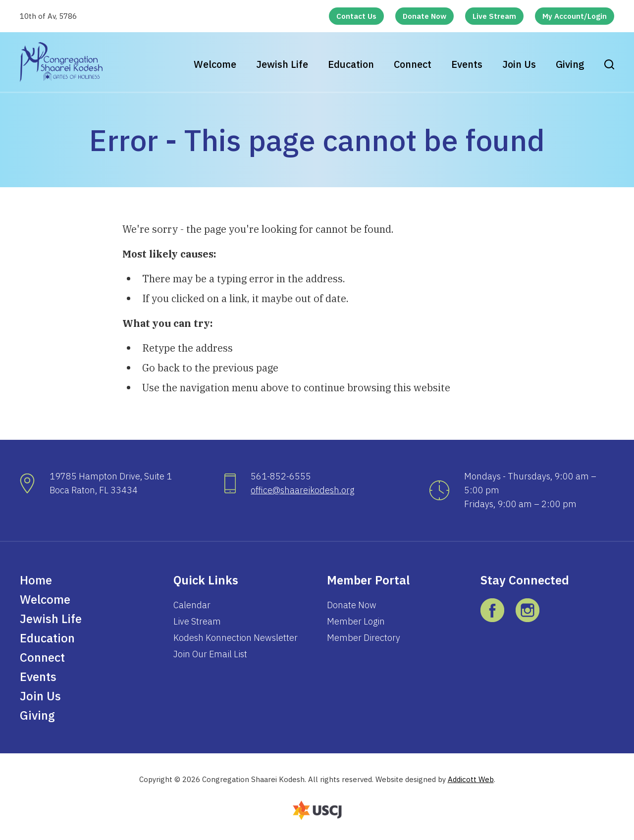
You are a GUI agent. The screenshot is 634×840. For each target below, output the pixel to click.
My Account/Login (575, 16)
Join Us (519, 64)
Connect (413, 64)
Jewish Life (282, 64)
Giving (570, 64)
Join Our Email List (210, 654)
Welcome (215, 64)
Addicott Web (471, 779)
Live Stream (494, 16)
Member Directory (364, 638)
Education (351, 64)
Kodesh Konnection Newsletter (236, 638)
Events (467, 64)
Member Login (356, 621)
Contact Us (356, 16)
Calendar (192, 605)
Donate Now (424, 16)
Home (36, 580)
